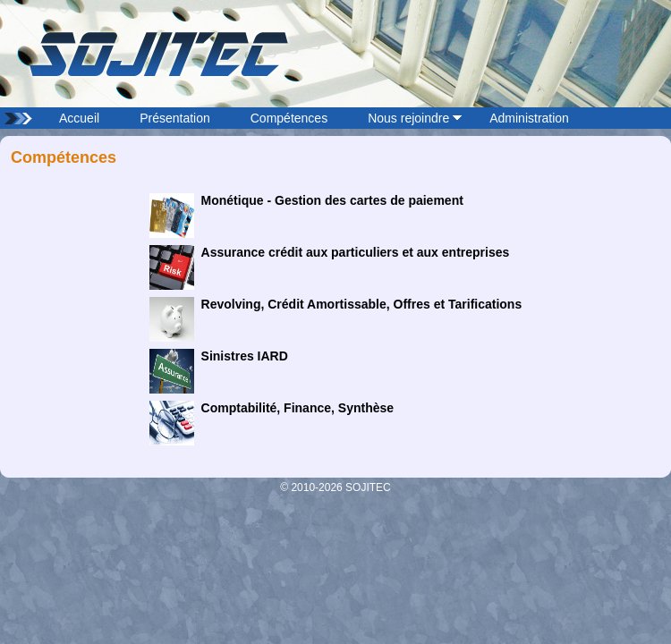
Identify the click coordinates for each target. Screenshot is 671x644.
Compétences (289, 118)
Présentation (175, 118)
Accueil (79, 118)
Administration (529, 118)
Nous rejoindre (408, 118)
